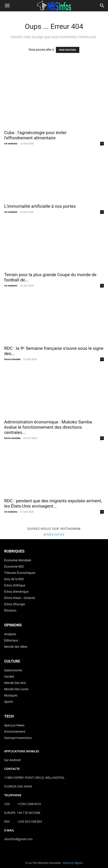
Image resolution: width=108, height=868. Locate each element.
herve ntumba (12, 359)
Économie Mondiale (18, 560)
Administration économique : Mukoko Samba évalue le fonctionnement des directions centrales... (48, 427)
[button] (7, 6)
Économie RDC (14, 566)
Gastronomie (13, 670)
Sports (9, 702)
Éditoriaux (11, 640)
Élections (10, 610)
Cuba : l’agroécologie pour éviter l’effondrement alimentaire (35, 135)
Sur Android (12, 760)
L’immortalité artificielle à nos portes (40, 206)
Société (9, 676)
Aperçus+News (14, 725)
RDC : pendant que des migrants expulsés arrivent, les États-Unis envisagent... (53, 503)
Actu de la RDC (14, 579)
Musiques (11, 695)
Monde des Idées (16, 647)
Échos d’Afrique (15, 585)
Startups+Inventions (18, 738)
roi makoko (11, 143)
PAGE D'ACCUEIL (68, 50)
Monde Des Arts (15, 683)
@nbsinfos (54, 534)
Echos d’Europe (15, 604)
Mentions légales (73, 863)
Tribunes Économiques (20, 573)
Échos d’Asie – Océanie (20, 598)
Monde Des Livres (16, 689)
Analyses (10, 634)
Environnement (15, 731)
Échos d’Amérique (16, 592)
